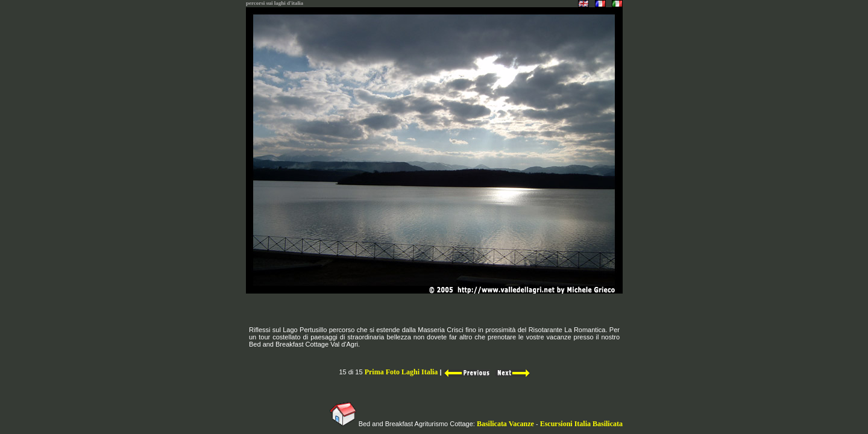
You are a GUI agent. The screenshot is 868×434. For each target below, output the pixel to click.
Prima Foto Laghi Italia (401, 372)
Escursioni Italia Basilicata (581, 424)
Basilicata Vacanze (505, 424)
